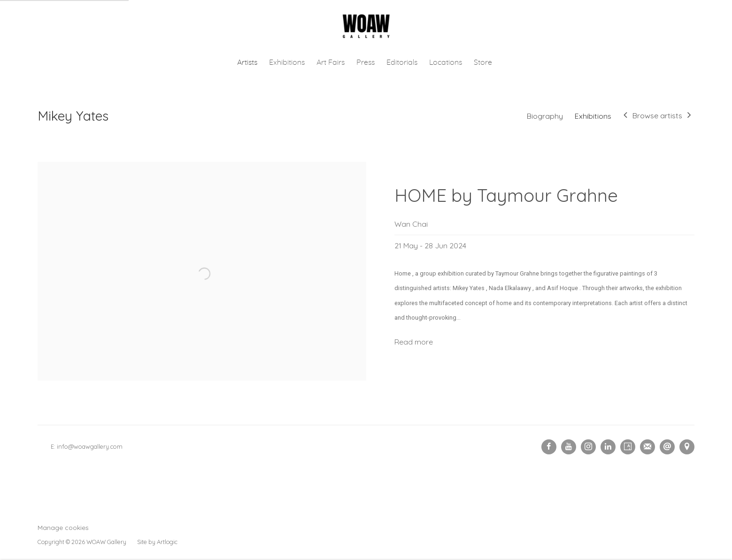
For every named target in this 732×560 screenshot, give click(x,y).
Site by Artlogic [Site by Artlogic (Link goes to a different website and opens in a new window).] (157, 542)
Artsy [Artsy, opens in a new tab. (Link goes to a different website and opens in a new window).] (628, 447)
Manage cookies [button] (63, 527)
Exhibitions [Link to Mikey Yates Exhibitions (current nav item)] (593, 116)
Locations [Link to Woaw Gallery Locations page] (446, 62)
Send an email (667, 447)
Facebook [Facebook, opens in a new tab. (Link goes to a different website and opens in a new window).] (549, 447)
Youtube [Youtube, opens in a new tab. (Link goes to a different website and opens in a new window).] (569, 447)
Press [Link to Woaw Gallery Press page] (366, 62)
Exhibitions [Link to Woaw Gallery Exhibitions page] (287, 62)
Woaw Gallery (366, 26)
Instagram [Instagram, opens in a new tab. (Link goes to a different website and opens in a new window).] (588, 447)
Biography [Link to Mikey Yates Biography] (545, 116)
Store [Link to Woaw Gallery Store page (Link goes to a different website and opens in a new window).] (483, 62)
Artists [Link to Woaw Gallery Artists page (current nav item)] (247, 62)
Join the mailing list (647, 447)
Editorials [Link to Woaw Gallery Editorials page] (402, 62)
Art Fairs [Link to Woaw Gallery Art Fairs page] (331, 62)
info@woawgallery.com (90, 446)
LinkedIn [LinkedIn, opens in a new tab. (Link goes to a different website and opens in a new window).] (608, 447)
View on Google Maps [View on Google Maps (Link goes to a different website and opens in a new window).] (687, 447)
